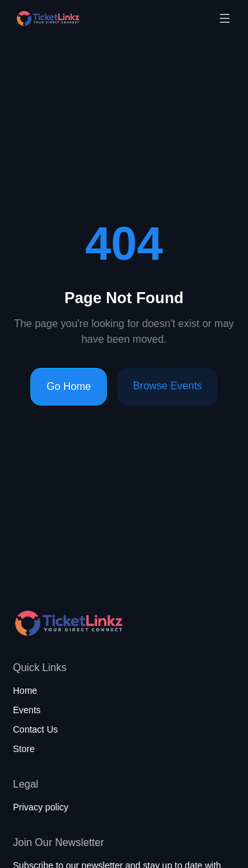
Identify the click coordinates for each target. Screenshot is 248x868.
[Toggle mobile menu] (225, 18)
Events (27, 710)
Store (24, 749)
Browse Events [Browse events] (167, 386)
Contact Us (35, 729)
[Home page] (80, 18)
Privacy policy (41, 807)
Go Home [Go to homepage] (69, 386)
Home (25, 691)
